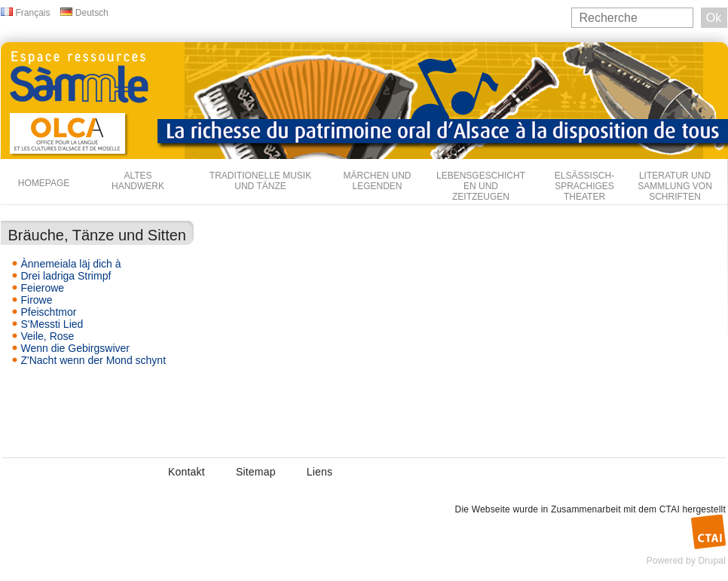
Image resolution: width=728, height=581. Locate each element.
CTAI (670, 509)
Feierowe (43, 288)
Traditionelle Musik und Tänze (260, 181)
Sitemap (256, 472)
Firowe (37, 300)
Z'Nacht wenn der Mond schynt (94, 360)
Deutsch (92, 13)
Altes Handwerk (138, 181)
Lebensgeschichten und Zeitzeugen (481, 186)
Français (33, 13)
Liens (320, 472)
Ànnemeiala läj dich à (71, 264)
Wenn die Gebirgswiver (75, 348)
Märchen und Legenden (378, 181)
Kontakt (187, 472)
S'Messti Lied (52, 324)
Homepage (44, 183)
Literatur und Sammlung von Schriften (675, 186)
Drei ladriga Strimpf (66, 276)
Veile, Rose (48, 336)
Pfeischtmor (49, 312)
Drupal (712, 561)
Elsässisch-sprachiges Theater (584, 186)
